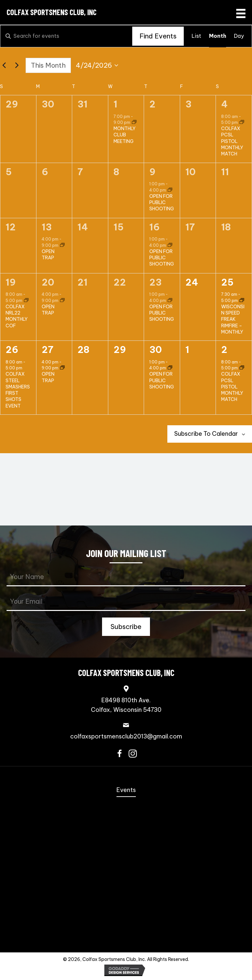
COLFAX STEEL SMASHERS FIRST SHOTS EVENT (18, 390)
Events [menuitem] (126, 790)
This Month (48, 65)
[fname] (126, 577)
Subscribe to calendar (206, 434)
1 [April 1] (115, 104)
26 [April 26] (12, 350)
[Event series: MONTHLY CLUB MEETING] (134, 122)
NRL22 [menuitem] (126, 865)
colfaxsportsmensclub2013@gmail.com (126, 736)
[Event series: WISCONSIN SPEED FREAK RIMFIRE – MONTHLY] (242, 301)
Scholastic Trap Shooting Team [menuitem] (126, 915)
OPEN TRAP (48, 255)
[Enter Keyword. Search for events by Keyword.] (66, 36)
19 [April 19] (11, 282)
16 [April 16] (155, 227)
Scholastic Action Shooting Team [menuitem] (126, 903)
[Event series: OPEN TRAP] (62, 245)
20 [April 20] (48, 282)
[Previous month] (4, 65)
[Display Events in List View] (196, 36)
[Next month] (17, 65)
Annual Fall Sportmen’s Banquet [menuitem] (126, 803)
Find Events (158, 36)
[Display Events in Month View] (218, 36)
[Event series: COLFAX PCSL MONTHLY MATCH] (242, 122)
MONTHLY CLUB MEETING (125, 135)
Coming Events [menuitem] (126, 816)
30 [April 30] (156, 350)
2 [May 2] (224, 350)
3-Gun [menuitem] (126, 853)
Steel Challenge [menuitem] (126, 828)
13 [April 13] (47, 227)
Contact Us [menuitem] (126, 940)
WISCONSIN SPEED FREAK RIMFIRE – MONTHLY (233, 319)
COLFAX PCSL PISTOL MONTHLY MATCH (232, 141)
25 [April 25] (227, 282)
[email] (126, 602)
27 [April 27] (48, 350)
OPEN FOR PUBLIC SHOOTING (162, 203)
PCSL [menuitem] (126, 878)
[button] (126, 627)
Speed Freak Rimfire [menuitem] (126, 840)
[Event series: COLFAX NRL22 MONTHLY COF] (26, 301)
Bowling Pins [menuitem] (126, 890)
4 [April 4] (224, 104)
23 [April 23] (156, 282)
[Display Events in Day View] (239, 36)
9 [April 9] (152, 172)
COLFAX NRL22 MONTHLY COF (17, 316)
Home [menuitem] (126, 778)
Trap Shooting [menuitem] (126, 927)
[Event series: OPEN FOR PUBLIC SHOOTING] (170, 190)
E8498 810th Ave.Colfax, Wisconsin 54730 (126, 705)
